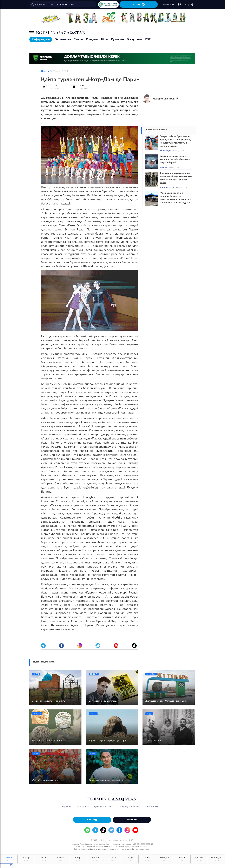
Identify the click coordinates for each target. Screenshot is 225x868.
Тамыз (147, 859)
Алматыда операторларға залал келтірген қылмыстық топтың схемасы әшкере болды (176, 178)
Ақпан (43, 859)
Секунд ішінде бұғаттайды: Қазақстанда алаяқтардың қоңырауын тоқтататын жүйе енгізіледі (175, 141)
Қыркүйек (165, 859)
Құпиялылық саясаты (104, 807)
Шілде (130, 859)
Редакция (67, 807)
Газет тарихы (83, 807)
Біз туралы (134, 39)
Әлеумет (92, 39)
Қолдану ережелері (130, 807)
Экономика (63, 39)
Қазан (182, 859)
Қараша (199, 859)
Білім (105, 39)
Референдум (41, 39)
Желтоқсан (216, 859)
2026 (9, 859)
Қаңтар (26, 859)
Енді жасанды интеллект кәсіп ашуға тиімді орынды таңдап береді (175, 159)
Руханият (118, 39)
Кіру (189, 5)
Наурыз (61, 859)
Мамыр (95, 859)
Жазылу (139, 4)
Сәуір (78, 859)
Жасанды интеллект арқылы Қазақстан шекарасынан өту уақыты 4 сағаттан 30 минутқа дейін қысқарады (176, 199)
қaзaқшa (169, 5)
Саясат (78, 39)
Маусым (113, 859)
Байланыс (132, 820)
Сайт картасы (151, 807)
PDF (148, 39)
